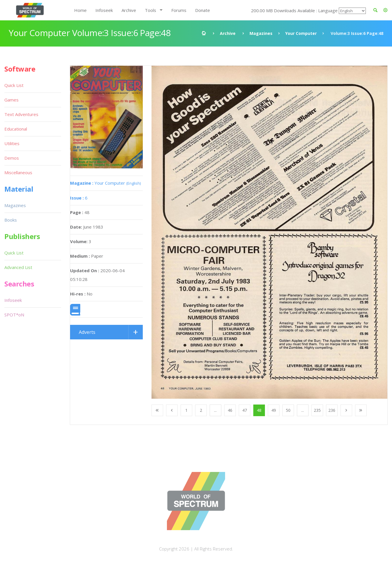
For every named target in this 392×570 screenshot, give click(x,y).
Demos (12, 158)
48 (259, 410)
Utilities (12, 143)
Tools (150, 10)
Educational (16, 129)
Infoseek (104, 10)
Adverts (87, 332)
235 (317, 410)
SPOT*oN (14, 315)
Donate (203, 10)
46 (230, 410)
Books (11, 220)
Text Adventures (21, 114)
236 (332, 410)
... (215, 410)
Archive (129, 10)
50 (288, 410)
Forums (179, 10)
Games (11, 100)
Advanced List (18, 267)
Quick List (14, 85)
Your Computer (301, 33)
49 (274, 410)
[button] (385, 10)
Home (80, 10)
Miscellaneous (18, 172)
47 (245, 410)
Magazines (261, 33)
